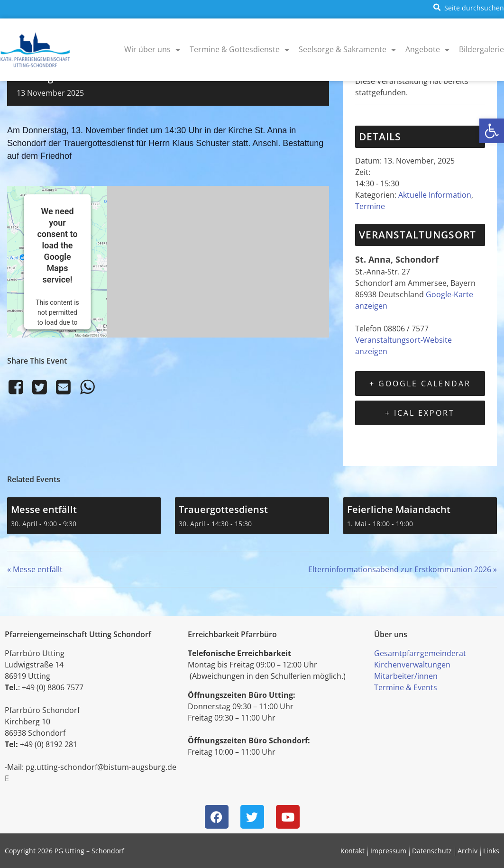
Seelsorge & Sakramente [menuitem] (347, 49)
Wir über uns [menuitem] (152, 49)
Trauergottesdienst (223, 509)
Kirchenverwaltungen (412, 665)
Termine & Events (406, 687)
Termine (370, 206)
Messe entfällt (44, 509)
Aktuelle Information (435, 195)
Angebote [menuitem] (427, 49)
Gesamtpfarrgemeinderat (420, 653)
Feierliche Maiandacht (399, 509)
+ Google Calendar (420, 384)
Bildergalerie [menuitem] (481, 49)
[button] (492, 131)
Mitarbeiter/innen (406, 676)
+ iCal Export (420, 413)
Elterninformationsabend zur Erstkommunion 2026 (403, 569)
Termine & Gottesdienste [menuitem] (239, 49)
